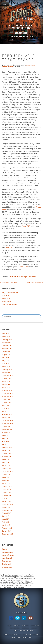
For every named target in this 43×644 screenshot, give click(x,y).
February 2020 (7, 468)
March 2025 (6, 367)
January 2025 (7, 373)
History (17, 626)
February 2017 (7, 528)
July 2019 (5, 477)
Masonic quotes (7, 552)
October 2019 (7, 474)
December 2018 (7, 489)
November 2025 (7, 349)
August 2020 (6, 456)
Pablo (30, 637)
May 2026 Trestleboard (10, 293)
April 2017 (5, 522)
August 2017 (6, 513)
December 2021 (7, 420)
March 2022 (6, 412)
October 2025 (7, 352)
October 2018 (7, 492)
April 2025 (5, 364)
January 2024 (7, 385)
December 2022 (7, 394)
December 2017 (7, 504)
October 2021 (7, 426)
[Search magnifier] (39, 317)
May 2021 (5, 438)
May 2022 (5, 406)
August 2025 (6, 355)
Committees (35, 626)
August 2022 (6, 403)
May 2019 (5, 480)
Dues (16, 631)
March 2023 (6, 388)
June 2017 (6, 516)
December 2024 (7, 376)
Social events (7, 302)
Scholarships (6, 561)
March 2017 (6, 525)
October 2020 (7, 453)
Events (28, 65)
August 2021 (6, 432)
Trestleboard (11, 66)
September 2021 (8, 429)
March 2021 (6, 444)
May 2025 (5, 361)
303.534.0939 (21, 33)
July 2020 (5, 459)
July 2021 (5, 435)
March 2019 (6, 483)
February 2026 (7, 340)
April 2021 (5, 441)
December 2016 (7, 534)
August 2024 (6, 379)
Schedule (25, 628)
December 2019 (7, 471)
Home (10, 626)
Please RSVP (26, 226)
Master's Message (21, 277)
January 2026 (7, 343)
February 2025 (7, 370)
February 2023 (7, 391)
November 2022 (7, 397)
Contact (34, 628)
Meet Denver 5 (7, 558)
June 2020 (6, 462)
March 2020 (6, 465)
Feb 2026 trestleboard (10, 305)
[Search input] (21, 317)
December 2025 (7, 346)
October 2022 (7, 400)
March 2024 (6, 382)
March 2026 (6, 299)
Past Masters (15, 628)
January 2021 (7, 450)
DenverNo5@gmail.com (21, 36)
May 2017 (5, 519)
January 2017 (7, 531)
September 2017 (8, 510)
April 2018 (5, 498)
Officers (25, 626)
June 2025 (6, 358)
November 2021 (7, 423)
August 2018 (6, 495)
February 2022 (7, 414)
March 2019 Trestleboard (34, 283)
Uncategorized (7, 567)
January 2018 (7, 501)
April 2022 (5, 409)
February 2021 (7, 447)
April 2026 (5, 296)
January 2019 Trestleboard (9, 283)
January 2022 (7, 417)
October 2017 (7, 507)
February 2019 (7, 486)
